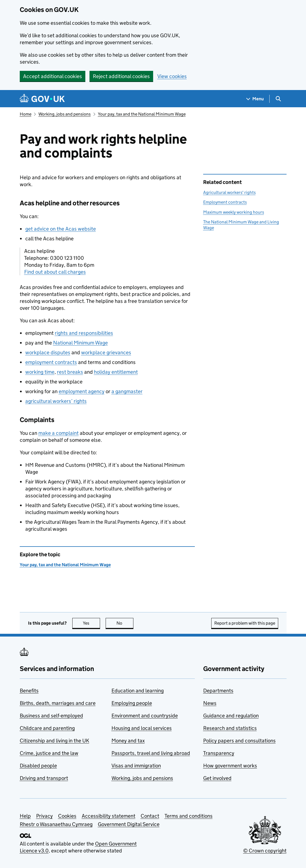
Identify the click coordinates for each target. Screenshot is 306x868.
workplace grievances (106, 352)
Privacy (44, 816)
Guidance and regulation (231, 716)
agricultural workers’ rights (56, 401)
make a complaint (59, 433)
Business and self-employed (51, 716)
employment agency (82, 391)
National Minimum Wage (80, 343)
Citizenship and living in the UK (54, 741)
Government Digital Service (129, 824)
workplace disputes (48, 352)
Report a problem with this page (245, 623)
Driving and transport (44, 778)
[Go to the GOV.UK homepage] (42, 99)
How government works (230, 766)
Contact (150, 816)
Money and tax (128, 741)
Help (25, 816)
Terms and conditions (189, 816)
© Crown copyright (265, 851)
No (125, 623)
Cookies (67, 816)
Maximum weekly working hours (234, 212)
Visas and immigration (136, 766)
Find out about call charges (55, 272)
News (210, 703)
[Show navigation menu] (255, 99)
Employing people (132, 703)
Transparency (219, 753)
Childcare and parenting (47, 728)
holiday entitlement (116, 372)
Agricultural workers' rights (229, 192)
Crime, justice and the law (49, 753)
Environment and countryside (145, 716)
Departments (218, 691)
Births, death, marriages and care (58, 703)
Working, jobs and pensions (64, 114)
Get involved (217, 778)
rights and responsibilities (84, 333)
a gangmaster (127, 391)
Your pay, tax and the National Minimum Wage (142, 114)
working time (40, 372)
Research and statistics (230, 728)
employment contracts (51, 362)
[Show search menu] (278, 99)
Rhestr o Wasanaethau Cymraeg (56, 824)
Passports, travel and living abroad (151, 753)
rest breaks (70, 372)
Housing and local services (142, 728)
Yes (91, 623)
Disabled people (38, 766)
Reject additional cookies (121, 76)
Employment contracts (225, 202)
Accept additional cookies (53, 76)
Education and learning (138, 691)
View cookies (172, 76)
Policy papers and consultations (239, 741)
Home (26, 114)
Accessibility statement (109, 816)
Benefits (29, 691)
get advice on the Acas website (61, 229)
